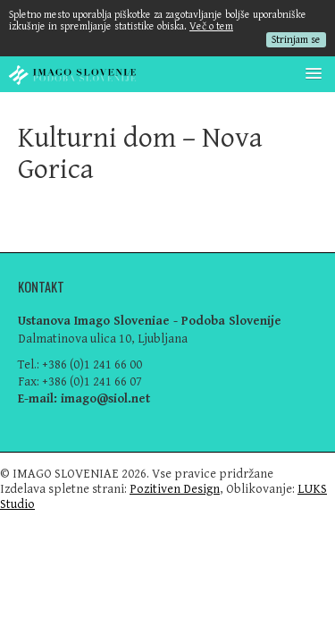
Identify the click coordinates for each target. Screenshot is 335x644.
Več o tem (211, 26)
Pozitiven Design (175, 489)
